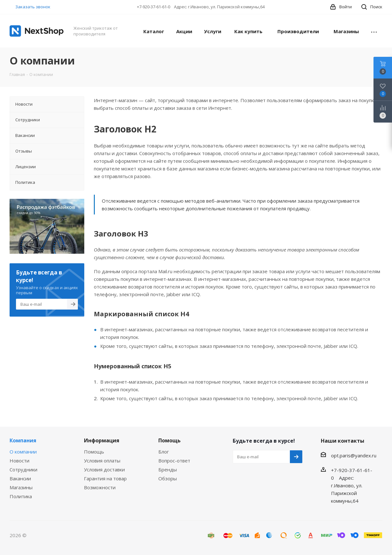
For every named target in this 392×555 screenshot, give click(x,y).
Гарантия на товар (105, 478)
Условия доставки (104, 469)
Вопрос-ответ (174, 461)
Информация (102, 440)
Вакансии (20, 478)
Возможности (100, 487)
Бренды (168, 469)
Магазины (21, 487)
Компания (23, 440)
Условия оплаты (102, 461)
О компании (23, 452)
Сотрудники (23, 469)
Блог (164, 452)
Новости (19, 461)
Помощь (94, 452)
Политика (21, 496)
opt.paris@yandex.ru (354, 455)
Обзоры (168, 478)
